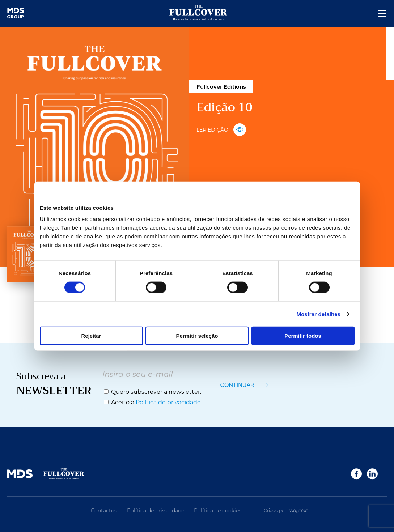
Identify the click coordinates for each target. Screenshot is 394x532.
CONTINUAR (244, 385)
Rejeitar (91, 336)
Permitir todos (303, 336)
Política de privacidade (168, 402)
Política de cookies (218, 511)
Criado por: (286, 510)
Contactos (104, 511)
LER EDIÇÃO (221, 130)
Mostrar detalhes (318, 314)
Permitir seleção (197, 336)
